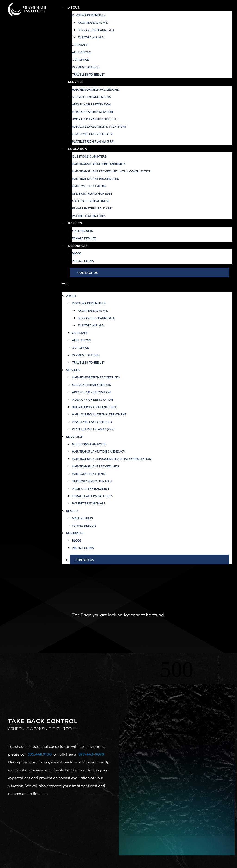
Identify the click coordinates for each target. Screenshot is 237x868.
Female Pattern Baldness (92, 208)
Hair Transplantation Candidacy (99, 164)
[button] (147, 285)
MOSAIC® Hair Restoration (92, 112)
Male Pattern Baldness (91, 201)
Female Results (84, 238)
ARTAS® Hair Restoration (91, 104)
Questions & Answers (89, 156)
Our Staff (80, 45)
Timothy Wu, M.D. (91, 37)
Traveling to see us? (88, 74)
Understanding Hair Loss (92, 193)
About (74, 7)
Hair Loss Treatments (89, 186)
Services (76, 82)
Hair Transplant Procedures (95, 179)
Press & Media (83, 261)
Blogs (77, 253)
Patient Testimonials (89, 216)
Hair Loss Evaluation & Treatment (99, 127)
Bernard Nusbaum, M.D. (96, 30)
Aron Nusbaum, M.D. (94, 22)
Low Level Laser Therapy (92, 134)
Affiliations (81, 52)
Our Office (81, 60)
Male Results (82, 231)
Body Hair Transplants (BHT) (95, 119)
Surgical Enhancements (91, 97)
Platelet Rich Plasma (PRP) (93, 141)
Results (75, 223)
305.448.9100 (39, 754)
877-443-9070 (91, 754)
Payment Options (86, 67)
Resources (78, 246)
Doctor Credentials (89, 15)
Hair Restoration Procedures (96, 89)
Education (78, 149)
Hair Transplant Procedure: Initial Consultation (112, 171)
